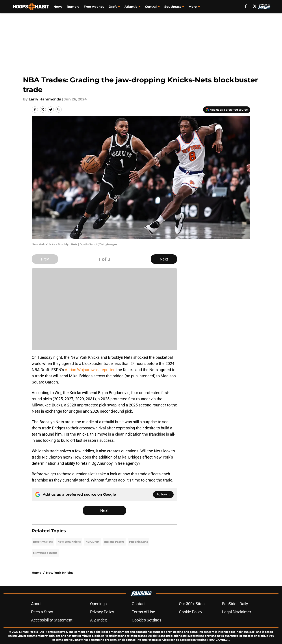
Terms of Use (143, 612)
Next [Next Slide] (164, 259)
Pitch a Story (42, 612)
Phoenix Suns (138, 542)
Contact (139, 604)
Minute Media (29, 632)
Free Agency (94, 7)
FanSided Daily (235, 604)
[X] (255, 6)
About (36, 604)
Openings (98, 604)
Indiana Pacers (114, 542)
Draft (113, 7)
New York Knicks (69, 542)
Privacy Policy (102, 612)
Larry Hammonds (45, 99)
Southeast (173, 7)
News (58, 7)
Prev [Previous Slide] (45, 259)
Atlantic (131, 7)
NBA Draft (92, 542)
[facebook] (246, 6)
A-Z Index (98, 620)
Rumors (73, 7)
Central (151, 7)
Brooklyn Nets (43, 542)
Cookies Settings (147, 620)
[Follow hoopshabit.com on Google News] (163, 495)
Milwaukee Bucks (45, 553)
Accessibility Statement (52, 620)
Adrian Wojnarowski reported (90, 370)
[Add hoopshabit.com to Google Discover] (227, 110)
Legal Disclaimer (237, 612)
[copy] (59, 110)
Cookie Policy (191, 612)
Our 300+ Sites (192, 604)
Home (37, 573)
